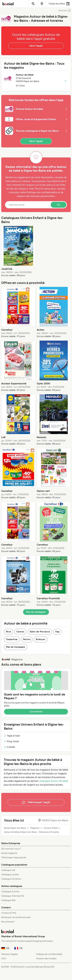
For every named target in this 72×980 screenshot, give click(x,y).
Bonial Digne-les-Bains (15, 828)
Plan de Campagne (16, 647)
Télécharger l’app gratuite (14, 857)
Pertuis (27, 639)
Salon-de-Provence (40, 632)
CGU (4, 959)
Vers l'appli (36, 46)
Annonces (65, 10)
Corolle (9, 747)
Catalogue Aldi (8, 900)
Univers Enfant (51, 828)
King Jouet (11, 741)
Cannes (20, 632)
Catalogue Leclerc (10, 875)
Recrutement (8, 922)
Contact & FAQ (9, 913)
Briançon (41, 639)
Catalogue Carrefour (11, 879)
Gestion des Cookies (46, 959)
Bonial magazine (9, 853)
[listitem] (18, 251)
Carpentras (12, 639)
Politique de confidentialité (49, 954)
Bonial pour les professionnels (16, 917)
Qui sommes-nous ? (11, 849)
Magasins (35, 828)
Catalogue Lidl (8, 870)
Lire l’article (36, 712)
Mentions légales (10, 954)
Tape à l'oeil (12, 736)
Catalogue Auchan (10, 892)
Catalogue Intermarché (13, 896)
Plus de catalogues (36, 612)
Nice (8, 632)
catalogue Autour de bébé (53, 781)
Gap (57, 632)
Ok (59, 205)
